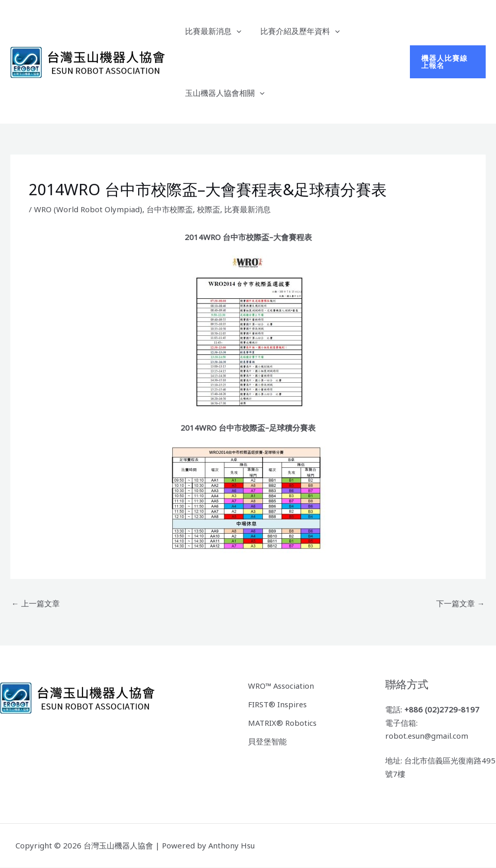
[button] (234, 31)
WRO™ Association (282, 685)
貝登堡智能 (267, 740)
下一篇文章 (460, 603)
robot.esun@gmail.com (427, 736)
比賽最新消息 (211, 31)
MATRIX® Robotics (283, 722)
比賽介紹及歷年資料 (294, 31)
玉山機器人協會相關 (223, 93)
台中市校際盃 (170, 209)
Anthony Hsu (232, 845)
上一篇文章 (36, 603)
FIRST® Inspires (278, 704)
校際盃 (209, 209)
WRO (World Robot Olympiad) (88, 209)
